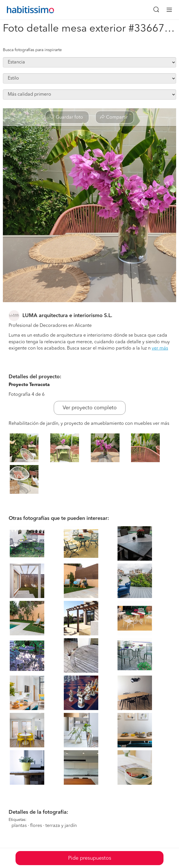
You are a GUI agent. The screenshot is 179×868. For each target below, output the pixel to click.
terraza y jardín (61, 826)
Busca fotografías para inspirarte (32, 50)
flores (36, 826)
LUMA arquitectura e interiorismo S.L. (67, 316)
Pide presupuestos (90, 858)
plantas (19, 826)
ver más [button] (160, 348)
